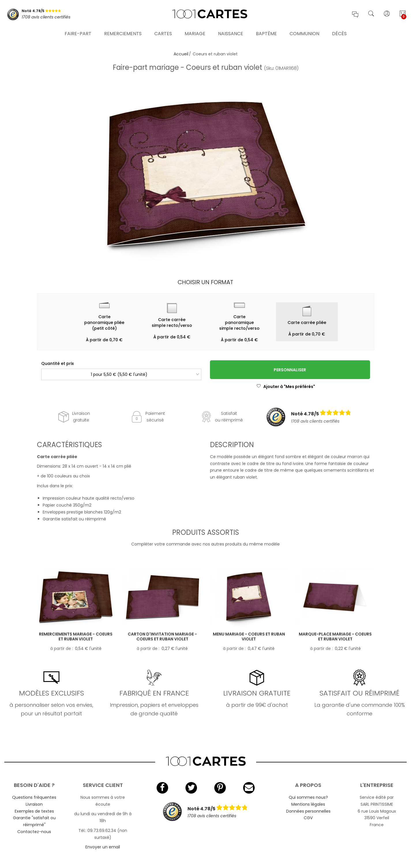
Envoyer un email (103, 847)
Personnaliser (290, 370)
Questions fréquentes (34, 797)
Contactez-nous (34, 832)
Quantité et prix (58, 363)
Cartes (163, 33)
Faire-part (78, 33)
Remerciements (123, 33)
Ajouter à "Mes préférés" (286, 387)
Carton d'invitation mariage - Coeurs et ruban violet (162, 637)
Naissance (231, 33)
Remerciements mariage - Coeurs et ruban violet (76, 637)
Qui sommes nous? (308, 797)
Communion (304, 33)
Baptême (266, 33)
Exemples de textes (34, 811)
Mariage (195, 33)
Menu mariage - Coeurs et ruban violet (249, 637)
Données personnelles (308, 811)
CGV (308, 818)
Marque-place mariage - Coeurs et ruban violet (335, 637)
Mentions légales (308, 804)
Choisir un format (205, 282)
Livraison (34, 804)
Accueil (181, 54)
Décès (339, 33)
